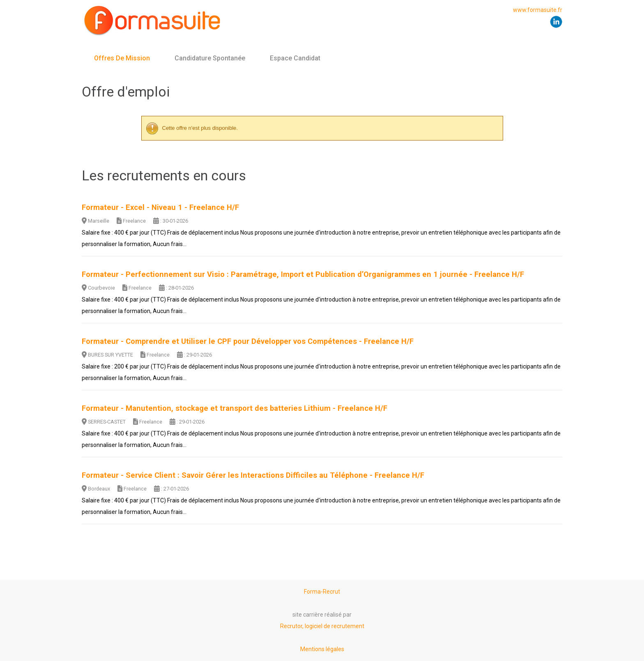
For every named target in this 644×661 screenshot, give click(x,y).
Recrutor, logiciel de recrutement (322, 626)
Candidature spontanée (210, 58)
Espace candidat (295, 58)
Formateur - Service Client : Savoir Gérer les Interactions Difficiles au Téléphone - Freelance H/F (253, 475)
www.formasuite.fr (538, 10)
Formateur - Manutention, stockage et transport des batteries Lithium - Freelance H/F (235, 408)
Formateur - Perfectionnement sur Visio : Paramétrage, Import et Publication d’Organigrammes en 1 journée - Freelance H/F (303, 274)
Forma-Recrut (322, 592)
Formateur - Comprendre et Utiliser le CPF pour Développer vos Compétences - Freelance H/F (248, 341)
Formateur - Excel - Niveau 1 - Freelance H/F (160, 207)
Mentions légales (322, 649)
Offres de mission (122, 58)
